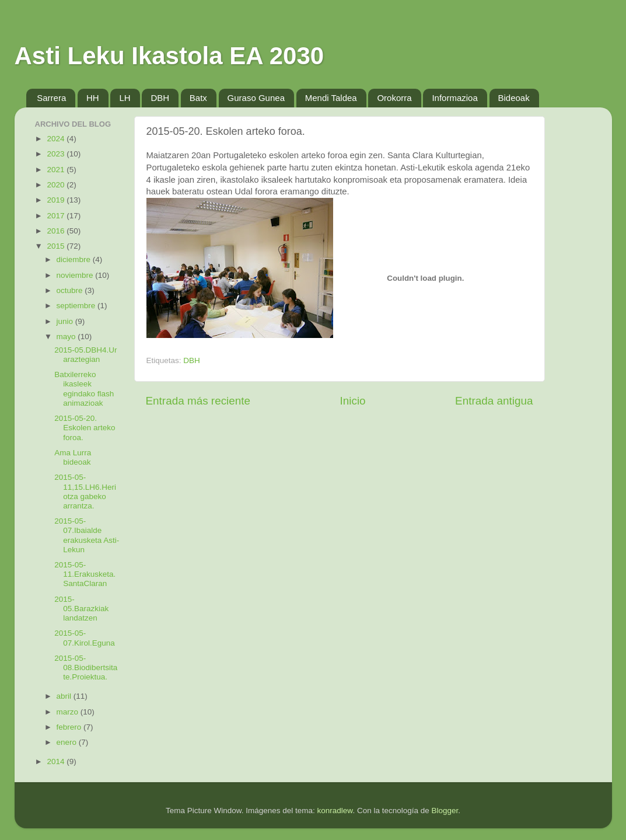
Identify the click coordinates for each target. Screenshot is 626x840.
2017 (57, 216)
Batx (198, 98)
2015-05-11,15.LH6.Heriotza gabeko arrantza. (85, 492)
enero (68, 742)
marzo (69, 712)
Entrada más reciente (198, 401)
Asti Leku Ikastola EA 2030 (169, 56)
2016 (57, 231)
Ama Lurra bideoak (73, 457)
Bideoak (514, 98)
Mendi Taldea (331, 98)
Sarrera (51, 98)
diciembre (75, 259)
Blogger (445, 811)
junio (66, 321)
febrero (70, 727)
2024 (57, 139)
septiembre (77, 306)
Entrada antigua (494, 401)
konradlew (335, 811)
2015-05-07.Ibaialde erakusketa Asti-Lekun (87, 535)
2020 (57, 185)
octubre (71, 290)
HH (93, 98)
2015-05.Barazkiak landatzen (81, 609)
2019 (57, 200)
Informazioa (454, 98)
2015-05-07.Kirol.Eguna (85, 638)
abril (65, 696)
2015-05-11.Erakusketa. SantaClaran (85, 574)
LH (125, 98)
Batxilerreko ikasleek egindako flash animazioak (84, 389)
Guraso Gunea (256, 98)
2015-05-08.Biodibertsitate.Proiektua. (86, 668)
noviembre (76, 275)
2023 (57, 154)
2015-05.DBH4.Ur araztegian (85, 355)
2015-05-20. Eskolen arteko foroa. (85, 428)
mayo (67, 337)
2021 (57, 170)
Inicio (353, 401)
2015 (57, 246)
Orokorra (394, 98)
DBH (160, 98)
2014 (57, 761)
